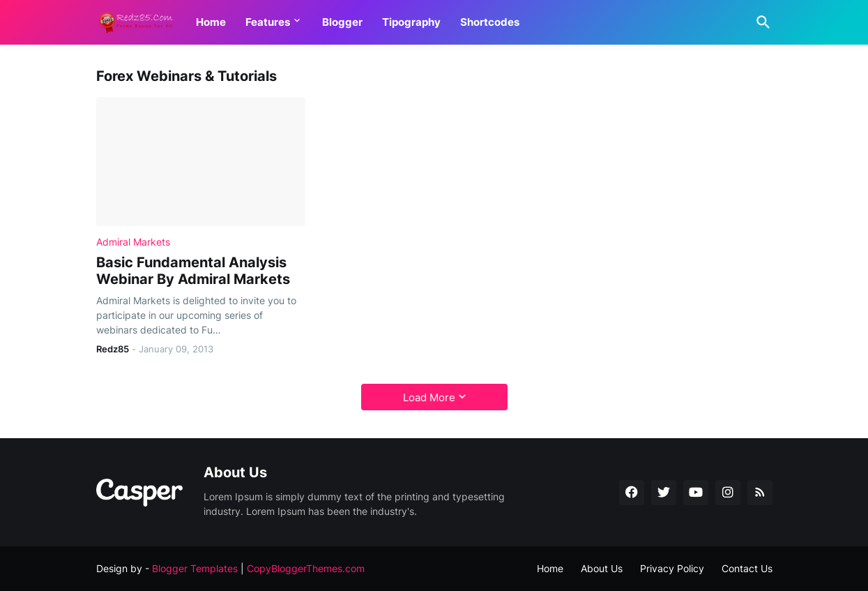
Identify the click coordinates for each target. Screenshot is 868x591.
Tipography (411, 22)
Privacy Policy (672, 568)
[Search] (761, 22)
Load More (429, 397)
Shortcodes (490, 22)
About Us (602, 568)
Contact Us (747, 568)
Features (268, 22)
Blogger (342, 22)
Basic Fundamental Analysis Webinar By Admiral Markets (193, 271)
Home (211, 22)
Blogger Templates (195, 568)
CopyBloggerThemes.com (306, 568)
